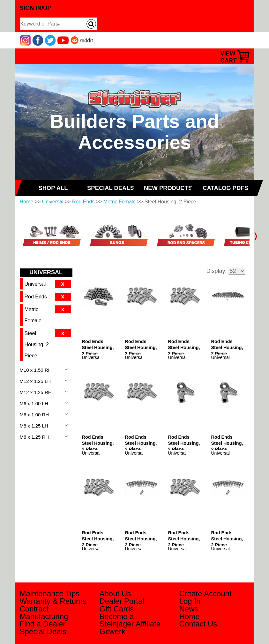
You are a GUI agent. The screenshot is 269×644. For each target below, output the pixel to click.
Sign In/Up (36, 8)
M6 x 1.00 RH (34, 415)
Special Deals (43, 631)
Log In (190, 601)
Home (27, 202)
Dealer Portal (122, 601)
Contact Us (198, 624)
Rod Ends (83, 202)
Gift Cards (117, 609)
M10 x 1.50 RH (36, 370)
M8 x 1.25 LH (34, 426)
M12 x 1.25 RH (36, 392)
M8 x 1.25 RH (34, 437)
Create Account (205, 593)
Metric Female (120, 202)
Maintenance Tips (50, 593)
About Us (115, 593)
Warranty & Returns (53, 601)
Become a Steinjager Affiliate (130, 620)
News (189, 609)
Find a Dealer (43, 624)
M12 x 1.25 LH (35, 381)
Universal (53, 202)
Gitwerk (112, 631)
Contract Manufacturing (44, 613)
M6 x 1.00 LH (34, 403)
